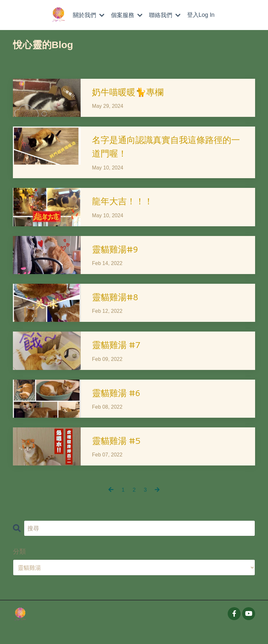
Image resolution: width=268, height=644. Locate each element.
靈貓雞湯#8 (118, 306)
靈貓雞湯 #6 (119, 405)
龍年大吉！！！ (126, 207)
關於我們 (88, 15)
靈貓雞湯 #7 (119, 356)
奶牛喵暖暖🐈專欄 (132, 92)
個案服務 (126, 15)
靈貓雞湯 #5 (119, 455)
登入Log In (201, 15)
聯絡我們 (164, 15)
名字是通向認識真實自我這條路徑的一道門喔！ (169, 150)
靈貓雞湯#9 (118, 256)
